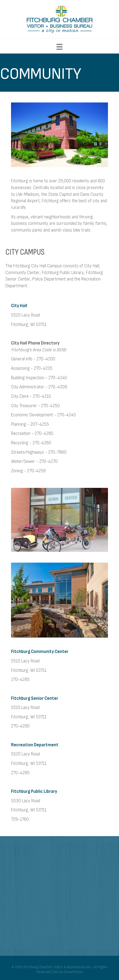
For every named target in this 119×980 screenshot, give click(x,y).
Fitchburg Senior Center (35, 698)
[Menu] (59, 47)
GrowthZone (73, 972)
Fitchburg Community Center (40, 652)
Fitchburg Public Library (34, 791)
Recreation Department (35, 745)
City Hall (19, 306)
